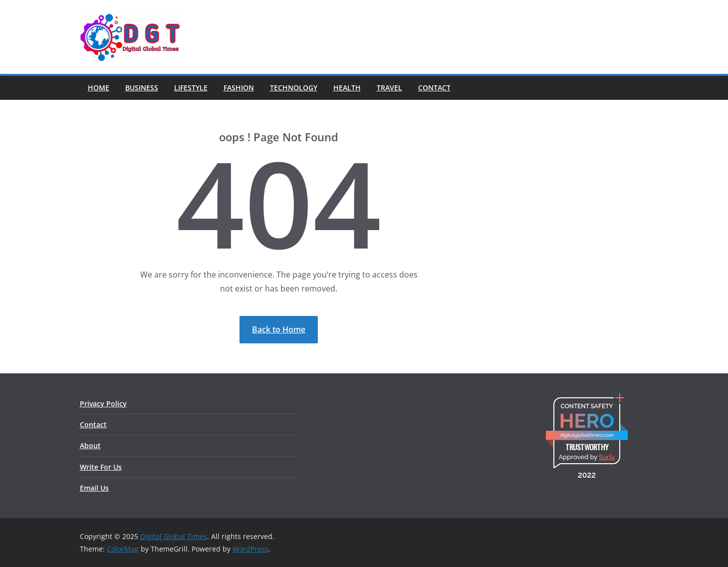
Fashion (239, 88)
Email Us (94, 488)
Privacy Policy (103, 404)
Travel (389, 88)
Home (99, 88)
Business (142, 88)
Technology (294, 88)
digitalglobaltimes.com (587, 435)
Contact (434, 88)
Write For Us (101, 467)
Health (347, 88)
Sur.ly (607, 457)
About (90, 445)
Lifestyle (191, 88)
